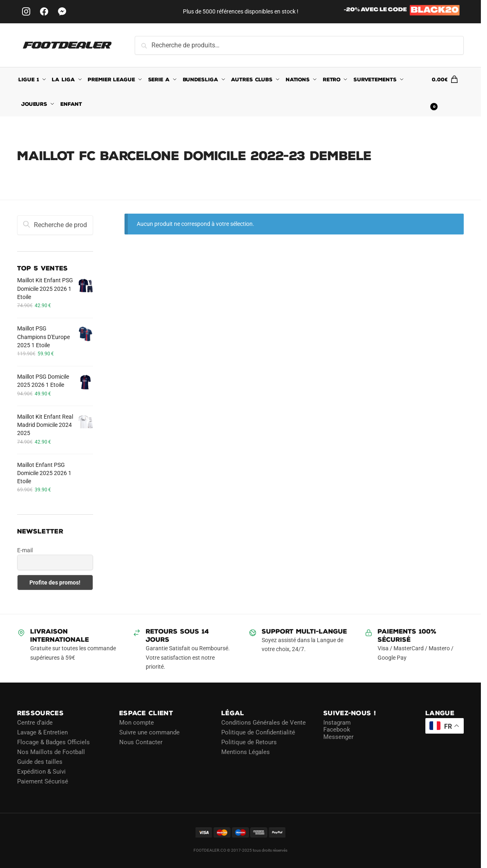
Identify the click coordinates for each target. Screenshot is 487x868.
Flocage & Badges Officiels (53, 742)
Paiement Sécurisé (43, 781)
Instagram (337, 723)
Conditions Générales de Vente (264, 723)
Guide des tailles (40, 762)
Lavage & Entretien (42, 732)
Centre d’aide (35, 723)
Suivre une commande (149, 732)
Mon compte (137, 723)
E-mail (25, 550)
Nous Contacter (141, 742)
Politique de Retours (249, 742)
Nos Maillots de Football (51, 752)
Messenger (338, 737)
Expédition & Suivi (41, 772)
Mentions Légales (246, 752)
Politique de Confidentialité (258, 732)
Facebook (337, 730)
